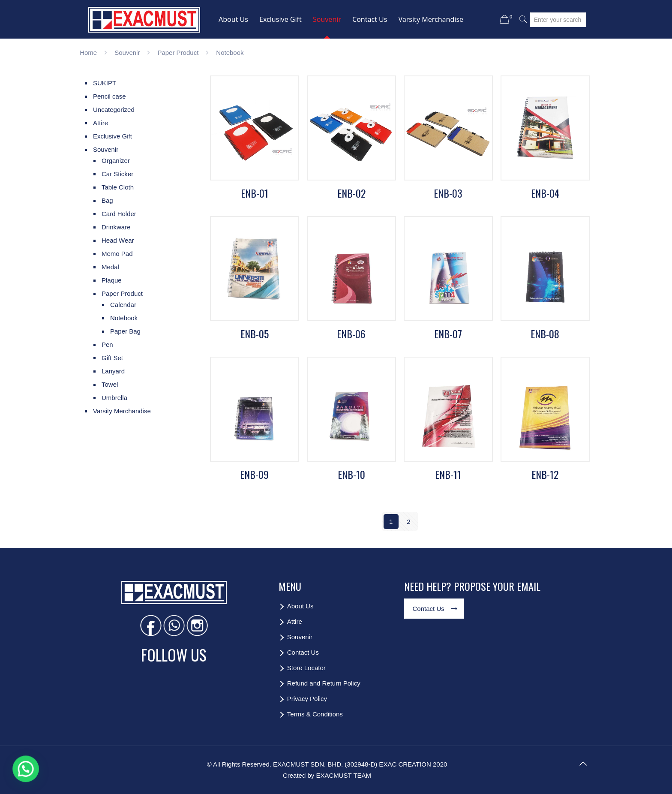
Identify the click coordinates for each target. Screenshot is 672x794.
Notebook (124, 318)
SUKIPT (105, 83)
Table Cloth (118, 187)
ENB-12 (545, 474)
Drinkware (116, 227)
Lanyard (113, 371)
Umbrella (114, 398)
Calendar (123, 305)
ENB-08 (545, 334)
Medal (110, 267)
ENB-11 (448, 474)
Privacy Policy (307, 699)
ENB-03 (448, 193)
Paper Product (178, 53)
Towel (110, 384)
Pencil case (109, 96)
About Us (300, 606)
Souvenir (127, 53)
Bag (107, 200)
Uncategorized (114, 110)
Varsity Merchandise (122, 411)
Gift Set (112, 358)
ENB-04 (545, 193)
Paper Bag (125, 331)
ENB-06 (351, 334)
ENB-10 (351, 474)
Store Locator (306, 668)
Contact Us (303, 652)
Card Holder (119, 214)
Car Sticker (117, 174)
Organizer (116, 161)
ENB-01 (255, 193)
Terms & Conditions (315, 714)
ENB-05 (255, 334)
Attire (100, 123)
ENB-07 (448, 334)
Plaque (112, 280)
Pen (107, 344)
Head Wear (118, 240)
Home (88, 53)
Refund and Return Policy (324, 683)
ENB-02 (351, 193)
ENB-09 (254, 474)
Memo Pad (117, 254)
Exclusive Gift (112, 136)
